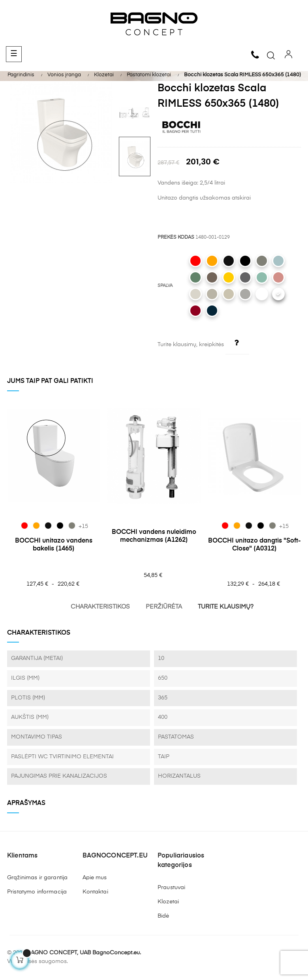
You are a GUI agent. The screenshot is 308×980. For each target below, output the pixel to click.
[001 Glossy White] (278, 294)
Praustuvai (171, 888)
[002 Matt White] (262, 294)
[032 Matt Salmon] (278, 277)
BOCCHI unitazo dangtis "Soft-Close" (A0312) (254, 545)
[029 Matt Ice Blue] (278, 261)
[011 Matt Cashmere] (212, 294)
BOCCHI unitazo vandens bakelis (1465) (54, 545)
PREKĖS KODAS (176, 237)
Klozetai (168, 902)
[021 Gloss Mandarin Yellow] (229, 277)
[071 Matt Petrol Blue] (212, 311)
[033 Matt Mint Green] (262, 277)
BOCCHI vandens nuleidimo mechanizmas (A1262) (154, 536)
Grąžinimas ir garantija (37, 878)
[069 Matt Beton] (262, 261)
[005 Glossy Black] (229, 261)
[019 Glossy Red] (195, 261)
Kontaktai (95, 892)
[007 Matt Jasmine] (229, 294)
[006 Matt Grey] (245, 294)
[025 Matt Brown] (212, 277)
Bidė (163, 916)
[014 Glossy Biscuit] (195, 294)
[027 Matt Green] (195, 277)
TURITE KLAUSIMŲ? (226, 607)
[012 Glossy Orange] (212, 261)
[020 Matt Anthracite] (245, 277)
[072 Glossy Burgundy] (195, 311)
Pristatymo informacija (37, 892)
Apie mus (95, 878)
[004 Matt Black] (245, 261)
